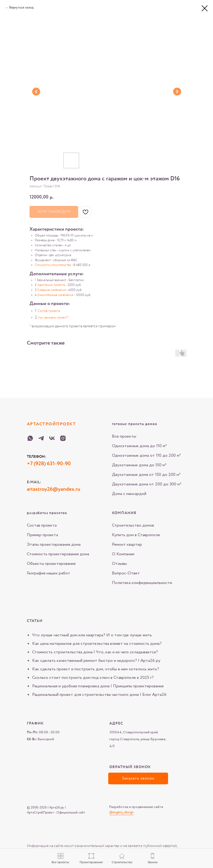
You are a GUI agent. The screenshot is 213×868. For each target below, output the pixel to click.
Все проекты (124, 436)
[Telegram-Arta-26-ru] (41, 438)
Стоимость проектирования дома (58, 554)
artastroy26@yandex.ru (54, 489)
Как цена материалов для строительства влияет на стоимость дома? (97, 644)
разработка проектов (47, 513)
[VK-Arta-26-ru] (52, 438)
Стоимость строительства (53, 265)
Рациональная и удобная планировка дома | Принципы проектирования (98, 686)
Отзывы (119, 564)
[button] (138, 778)
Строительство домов (133, 525)
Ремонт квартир (127, 545)
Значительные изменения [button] (55, 295)
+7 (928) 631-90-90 (49, 464)
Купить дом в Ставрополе (136, 535)
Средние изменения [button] (52, 290)
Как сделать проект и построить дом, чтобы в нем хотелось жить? (96, 669)
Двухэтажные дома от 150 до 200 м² (146, 475)
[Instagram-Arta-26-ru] (63, 438)
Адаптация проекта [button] (51, 285)
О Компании (123, 554)
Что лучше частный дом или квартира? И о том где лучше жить (92, 635)
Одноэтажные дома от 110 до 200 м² (146, 456)
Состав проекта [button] (49, 311)
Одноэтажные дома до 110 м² (139, 446)
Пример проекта (42, 535)
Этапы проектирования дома (54, 545)
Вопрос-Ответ (126, 573)
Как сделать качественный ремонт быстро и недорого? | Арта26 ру (96, 661)
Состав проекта (42, 525)
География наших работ (49, 573)
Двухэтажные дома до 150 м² (139, 465)
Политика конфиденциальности (142, 583)
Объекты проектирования (51, 564)
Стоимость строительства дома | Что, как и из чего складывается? (95, 652)
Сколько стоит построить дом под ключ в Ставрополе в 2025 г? (93, 678)
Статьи (35, 621)
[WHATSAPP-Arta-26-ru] (30, 438)
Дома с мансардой (129, 494)
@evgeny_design (122, 812)
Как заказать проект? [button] (53, 318)
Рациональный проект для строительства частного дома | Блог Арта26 (99, 695)
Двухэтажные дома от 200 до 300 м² (147, 484)
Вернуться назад (21, 8)
